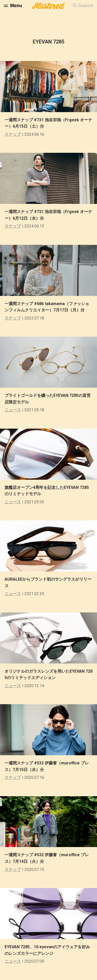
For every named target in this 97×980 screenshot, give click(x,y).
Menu (16, 6)
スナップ (13, 134)
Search (86, 6)
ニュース (13, 410)
